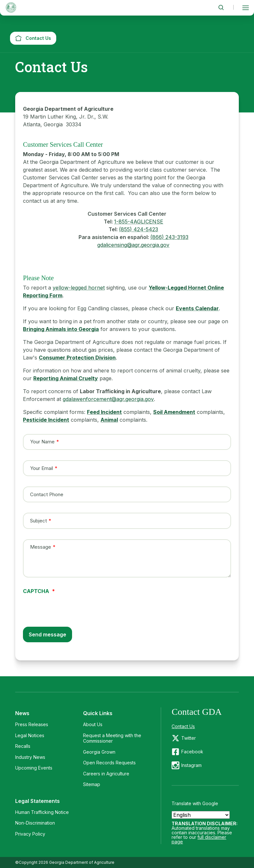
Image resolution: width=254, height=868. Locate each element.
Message (41, 547)
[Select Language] (201, 815)
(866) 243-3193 (169, 237)
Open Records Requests (109, 763)
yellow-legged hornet (79, 288)
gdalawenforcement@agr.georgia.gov (108, 399)
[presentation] (72, 606)
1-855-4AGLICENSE (139, 222)
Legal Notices (30, 735)
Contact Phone (47, 494)
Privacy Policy (30, 834)
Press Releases (32, 724)
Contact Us (183, 726)
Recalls (23, 746)
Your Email (42, 468)
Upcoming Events (34, 768)
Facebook (192, 752)
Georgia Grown (99, 752)
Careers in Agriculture (106, 774)
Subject (38, 521)
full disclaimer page (199, 839)
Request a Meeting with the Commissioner (112, 738)
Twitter (189, 738)
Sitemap (92, 784)
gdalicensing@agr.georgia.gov (133, 245)
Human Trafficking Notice (42, 812)
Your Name (42, 442)
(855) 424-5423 (138, 229)
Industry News (30, 757)
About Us (93, 724)
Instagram (191, 765)
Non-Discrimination (35, 823)
